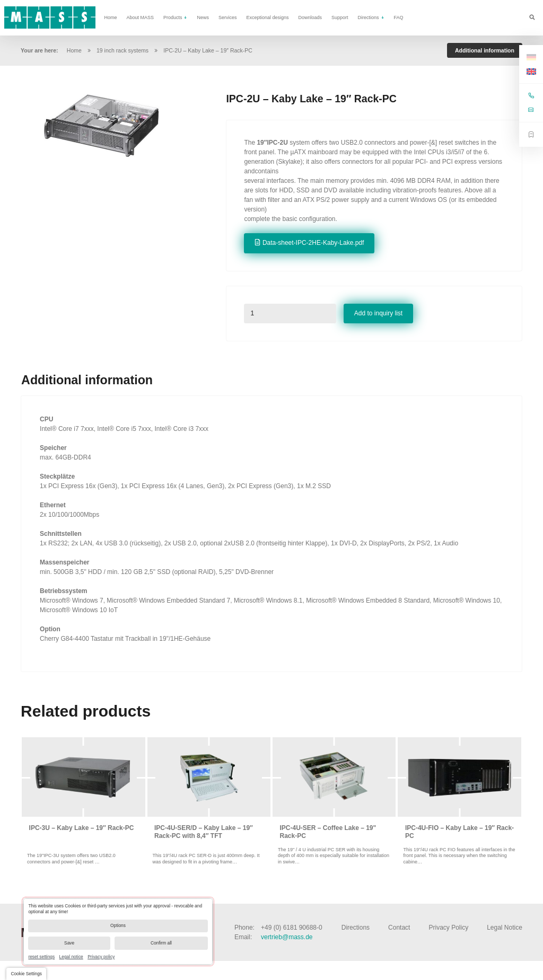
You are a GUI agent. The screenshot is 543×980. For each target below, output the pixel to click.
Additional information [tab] (485, 50)
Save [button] (69, 943)
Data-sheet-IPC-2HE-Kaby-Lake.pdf (313, 243)
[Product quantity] (290, 314)
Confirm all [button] (161, 943)
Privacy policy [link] (101, 957)
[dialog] (118, 932)
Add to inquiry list (378, 313)
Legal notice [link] (71, 957)
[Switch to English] (531, 72)
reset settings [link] (41, 957)
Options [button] (118, 925)
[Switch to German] (531, 57)
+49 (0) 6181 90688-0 (292, 928)
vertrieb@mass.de (287, 937)
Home (74, 50)
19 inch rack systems (122, 50)
